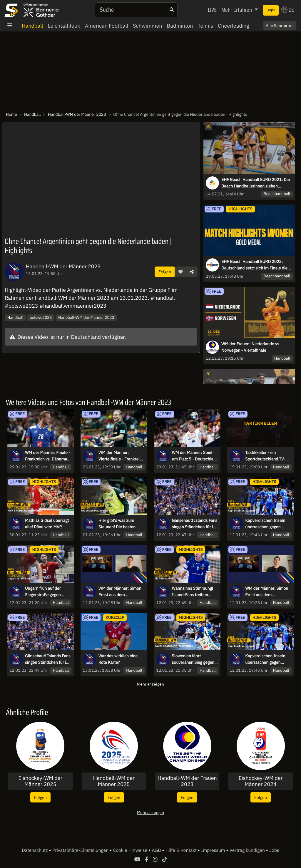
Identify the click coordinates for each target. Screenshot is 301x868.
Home (11, 114)
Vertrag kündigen (248, 850)
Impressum (214, 850)
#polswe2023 (21, 306)
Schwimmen (148, 26)
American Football (107, 26)
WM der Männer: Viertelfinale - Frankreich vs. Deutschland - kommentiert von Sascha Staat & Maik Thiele (121, 456)
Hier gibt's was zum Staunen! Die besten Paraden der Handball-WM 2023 (119, 524)
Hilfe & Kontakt (182, 850)
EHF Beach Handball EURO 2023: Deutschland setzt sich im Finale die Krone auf (254, 265)
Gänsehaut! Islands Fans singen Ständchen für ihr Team (195, 524)
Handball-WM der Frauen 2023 (187, 781)
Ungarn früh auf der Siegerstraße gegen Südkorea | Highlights (45, 592)
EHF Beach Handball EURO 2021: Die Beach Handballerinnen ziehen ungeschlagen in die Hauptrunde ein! (256, 183)
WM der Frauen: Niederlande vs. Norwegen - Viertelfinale (251, 347)
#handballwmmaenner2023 (73, 306)
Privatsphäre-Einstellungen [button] (81, 850)
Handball (32, 26)
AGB (157, 850)
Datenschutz (35, 850)
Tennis (205, 26)
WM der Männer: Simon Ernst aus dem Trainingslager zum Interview (120, 592)
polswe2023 (41, 317)
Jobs (274, 850)
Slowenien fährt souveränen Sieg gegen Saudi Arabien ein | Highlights (193, 659)
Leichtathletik (64, 26)
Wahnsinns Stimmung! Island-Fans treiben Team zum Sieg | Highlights (193, 592)
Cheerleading (234, 26)
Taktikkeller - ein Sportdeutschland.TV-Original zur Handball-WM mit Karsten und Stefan (265, 456)
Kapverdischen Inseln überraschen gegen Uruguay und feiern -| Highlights (265, 524)
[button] (180, 272)
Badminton (180, 26)
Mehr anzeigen (150, 684)
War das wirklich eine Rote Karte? (118, 659)
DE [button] (287, 10)
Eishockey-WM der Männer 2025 (41, 781)
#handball (163, 298)
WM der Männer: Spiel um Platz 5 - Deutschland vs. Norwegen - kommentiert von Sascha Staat (195, 456)
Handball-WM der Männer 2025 (114, 781)
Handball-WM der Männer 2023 (77, 114)
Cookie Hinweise (131, 850)
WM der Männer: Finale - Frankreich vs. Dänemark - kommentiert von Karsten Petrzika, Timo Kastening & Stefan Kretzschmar (48, 456)
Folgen (165, 272)
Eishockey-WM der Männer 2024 (261, 781)
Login (271, 10)
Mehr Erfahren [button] (237, 10)
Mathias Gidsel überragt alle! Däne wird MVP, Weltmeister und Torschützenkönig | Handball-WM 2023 (47, 524)
